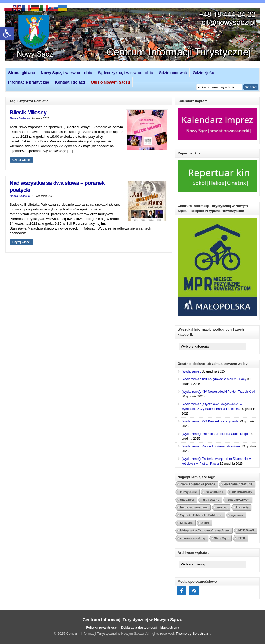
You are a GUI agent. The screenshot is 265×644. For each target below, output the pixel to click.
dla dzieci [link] (187, 500)
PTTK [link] (241, 538)
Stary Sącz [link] (222, 538)
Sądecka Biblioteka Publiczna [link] (201, 515)
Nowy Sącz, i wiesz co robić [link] (66, 73)
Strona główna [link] (22, 73)
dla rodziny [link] (211, 500)
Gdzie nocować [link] (173, 73)
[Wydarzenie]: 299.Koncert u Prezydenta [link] (210, 421)
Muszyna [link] (186, 523)
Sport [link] (205, 523)
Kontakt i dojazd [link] (70, 82)
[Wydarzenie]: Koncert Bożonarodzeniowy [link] (211, 446)
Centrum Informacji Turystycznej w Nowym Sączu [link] (133, 620)
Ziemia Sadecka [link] (20, 118)
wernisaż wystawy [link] (193, 538)
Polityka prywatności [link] (102, 628)
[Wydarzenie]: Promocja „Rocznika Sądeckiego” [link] (215, 434)
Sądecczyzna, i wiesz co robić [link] (125, 73)
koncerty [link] (242, 507)
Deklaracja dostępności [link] (139, 628)
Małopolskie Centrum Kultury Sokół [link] (205, 530)
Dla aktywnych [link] (239, 500)
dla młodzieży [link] (242, 492)
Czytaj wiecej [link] (21, 160)
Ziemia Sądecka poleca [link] (198, 484)
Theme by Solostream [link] (193, 634)
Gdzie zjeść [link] (203, 73)
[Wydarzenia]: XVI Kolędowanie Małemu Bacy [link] (214, 379)
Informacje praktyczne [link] (29, 82)
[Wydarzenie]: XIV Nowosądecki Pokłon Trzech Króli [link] (218, 392)
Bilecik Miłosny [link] (28, 113)
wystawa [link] (237, 515)
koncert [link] (222, 507)
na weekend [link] (214, 492)
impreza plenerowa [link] (194, 507)
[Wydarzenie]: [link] (191, 371)
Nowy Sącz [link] (188, 492)
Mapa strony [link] (170, 628)
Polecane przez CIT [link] (238, 484)
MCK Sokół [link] (246, 530)
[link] (7, 33)
